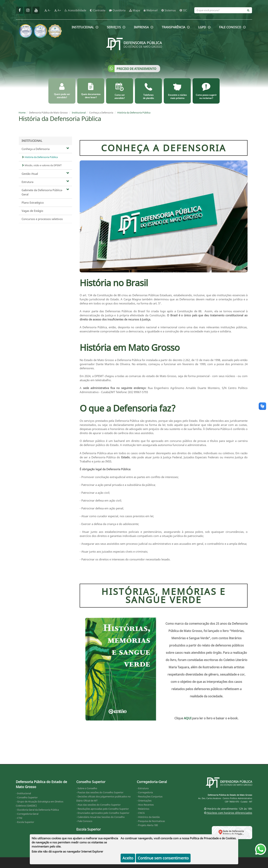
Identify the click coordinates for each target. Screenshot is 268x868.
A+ (58, 10)
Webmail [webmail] (151, 10)
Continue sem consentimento (163, 858)
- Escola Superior (25, 822)
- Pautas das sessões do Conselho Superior (100, 792)
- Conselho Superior (27, 797)
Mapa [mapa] (135, 10)
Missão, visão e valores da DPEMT (42, 165)
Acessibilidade (75, 10)
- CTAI (19, 818)
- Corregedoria (145, 792)
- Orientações (144, 801)
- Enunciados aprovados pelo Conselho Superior (103, 813)
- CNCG (141, 813)
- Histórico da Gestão (148, 817)
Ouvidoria (117, 10)
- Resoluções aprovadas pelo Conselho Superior (103, 809)
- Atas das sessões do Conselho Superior (98, 805)
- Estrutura (143, 788)
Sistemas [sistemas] (169, 10)
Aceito (128, 858)
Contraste (98, 10)
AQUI (188, 718)
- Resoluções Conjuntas (150, 796)
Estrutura (45, 182)
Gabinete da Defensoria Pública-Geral (45, 192)
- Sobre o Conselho (87, 788)
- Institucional (23, 793)
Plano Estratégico (33, 203)
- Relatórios (143, 809)
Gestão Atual (45, 174)
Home (22, 113)
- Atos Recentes (145, 805)
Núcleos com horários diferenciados (228, 813)
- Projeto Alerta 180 (147, 825)
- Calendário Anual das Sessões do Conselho (100, 817)
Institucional (79, 113)
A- (47, 10)
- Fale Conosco (84, 821)
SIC (183, 10)
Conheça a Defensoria (45, 149)
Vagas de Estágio (32, 211)
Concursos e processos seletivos (42, 219)
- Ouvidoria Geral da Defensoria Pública (37, 810)
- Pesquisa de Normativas (151, 821)
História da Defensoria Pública (134, 113)
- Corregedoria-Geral (27, 814)
